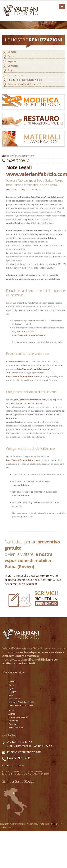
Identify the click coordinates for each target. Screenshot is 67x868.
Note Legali (44, 824)
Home (11, 710)
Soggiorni (13, 66)
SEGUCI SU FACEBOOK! (13, 766)
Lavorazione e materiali (18, 717)
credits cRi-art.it (7, 827)
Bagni (11, 70)
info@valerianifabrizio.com (20, 156)
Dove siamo (13, 721)
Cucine (11, 56)
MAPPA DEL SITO (16, 727)
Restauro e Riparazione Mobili (25, 80)
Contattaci (13, 724)
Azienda (12, 714)
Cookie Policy (57, 824)
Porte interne (15, 75)
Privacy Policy (32, 824)
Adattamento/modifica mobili (24, 84)
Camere (12, 52)
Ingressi (12, 61)
